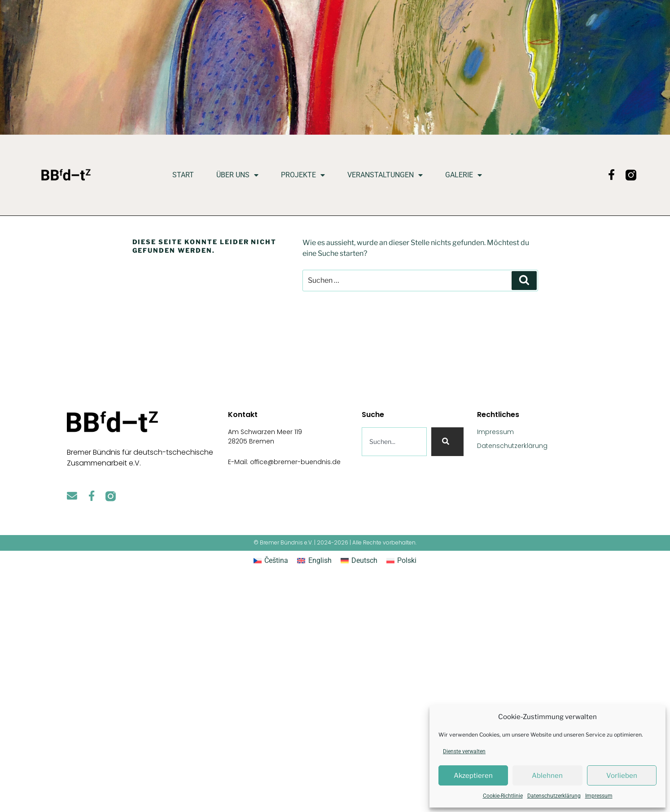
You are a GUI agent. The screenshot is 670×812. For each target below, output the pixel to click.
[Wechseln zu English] (314, 561)
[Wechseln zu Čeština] (271, 561)
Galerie (464, 175)
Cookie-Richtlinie (503, 796)
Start (183, 175)
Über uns (237, 175)
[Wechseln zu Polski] (401, 561)
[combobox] (394, 442)
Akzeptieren (473, 776)
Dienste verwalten (464, 751)
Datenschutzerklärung (554, 796)
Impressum (599, 796)
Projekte (303, 175)
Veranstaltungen (385, 175)
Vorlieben (622, 776)
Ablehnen (547, 776)
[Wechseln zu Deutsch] (359, 561)
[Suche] (447, 442)
